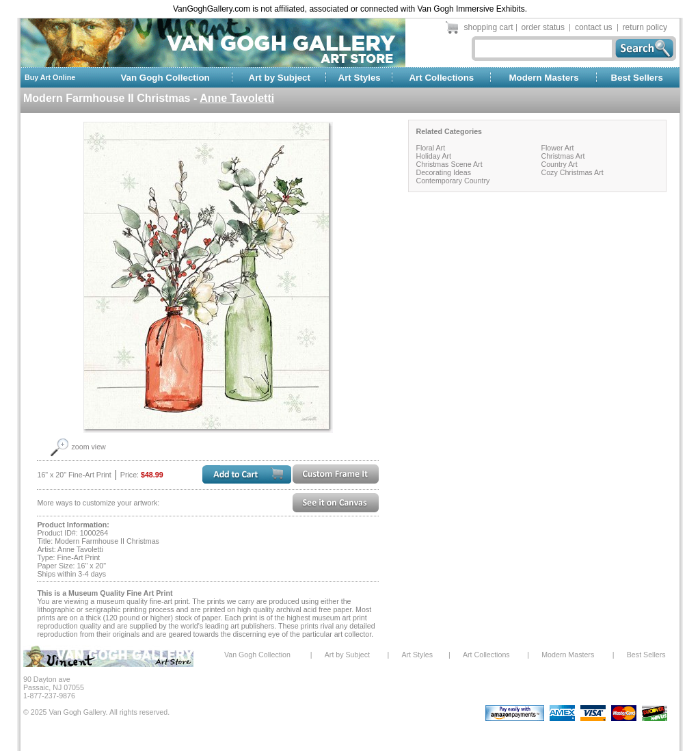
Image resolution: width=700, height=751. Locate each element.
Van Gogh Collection (165, 78)
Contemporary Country (453, 181)
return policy (645, 27)
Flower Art (557, 148)
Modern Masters (543, 78)
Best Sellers (637, 78)
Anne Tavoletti (237, 98)
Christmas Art (563, 156)
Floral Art (430, 148)
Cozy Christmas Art (572, 172)
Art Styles (360, 78)
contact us (594, 27)
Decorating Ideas (443, 172)
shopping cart (489, 27)
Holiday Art (433, 156)
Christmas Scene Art (449, 164)
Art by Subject (280, 78)
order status (543, 27)
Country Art (559, 164)
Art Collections (441, 78)
